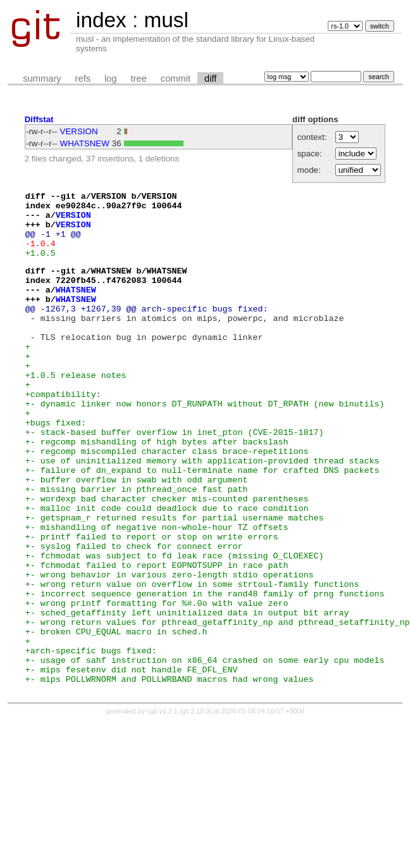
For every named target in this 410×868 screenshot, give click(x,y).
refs (83, 79)
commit (176, 79)
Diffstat (39, 119)
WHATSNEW (85, 143)
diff (210, 79)
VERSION (79, 131)
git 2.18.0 (196, 808)
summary (42, 79)
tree (139, 79)
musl (166, 20)
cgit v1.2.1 (162, 808)
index (101, 20)
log (111, 79)
